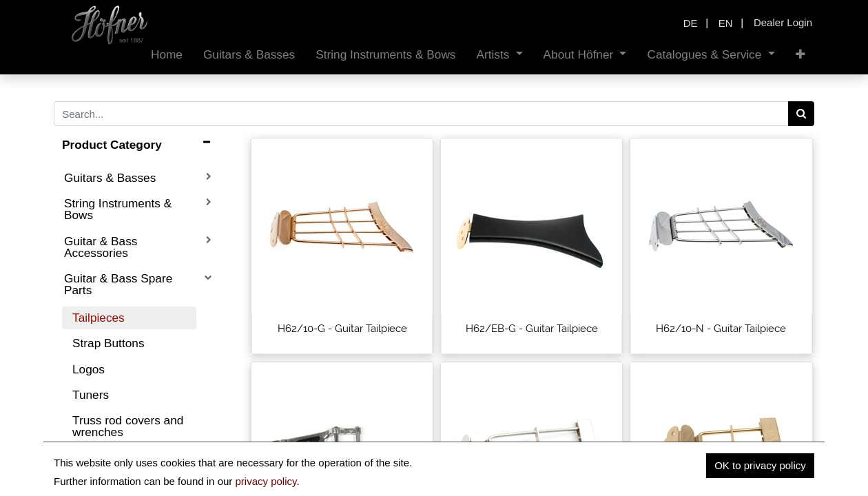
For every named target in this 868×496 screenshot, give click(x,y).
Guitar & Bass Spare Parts (118, 284)
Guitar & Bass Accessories (101, 247)
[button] (800, 55)
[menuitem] (167, 55)
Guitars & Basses (110, 178)
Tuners (91, 395)
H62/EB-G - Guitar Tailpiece (532, 329)
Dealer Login (783, 22)
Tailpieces (99, 318)
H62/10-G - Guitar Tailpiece (342, 329)
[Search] (802, 114)
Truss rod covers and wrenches (128, 426)
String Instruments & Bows (118, 209)
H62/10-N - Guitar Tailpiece (721, 329)
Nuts (84, 458)
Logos (89, 369)
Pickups (93, 484)
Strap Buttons (108, 343)
